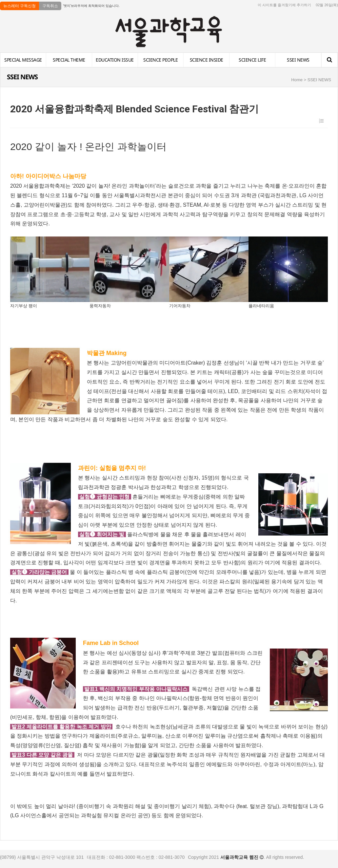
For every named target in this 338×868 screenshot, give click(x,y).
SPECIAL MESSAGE (23, 60)
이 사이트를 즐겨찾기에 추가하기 (284, 5)
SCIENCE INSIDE (207, 60)
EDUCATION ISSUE (115, 60)
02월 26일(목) (327, 5)
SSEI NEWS (298, 60)
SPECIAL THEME (69, 60)
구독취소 (50, 6)
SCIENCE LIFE (252, 60)
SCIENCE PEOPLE (160, 60)
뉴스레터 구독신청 (20, 6)
